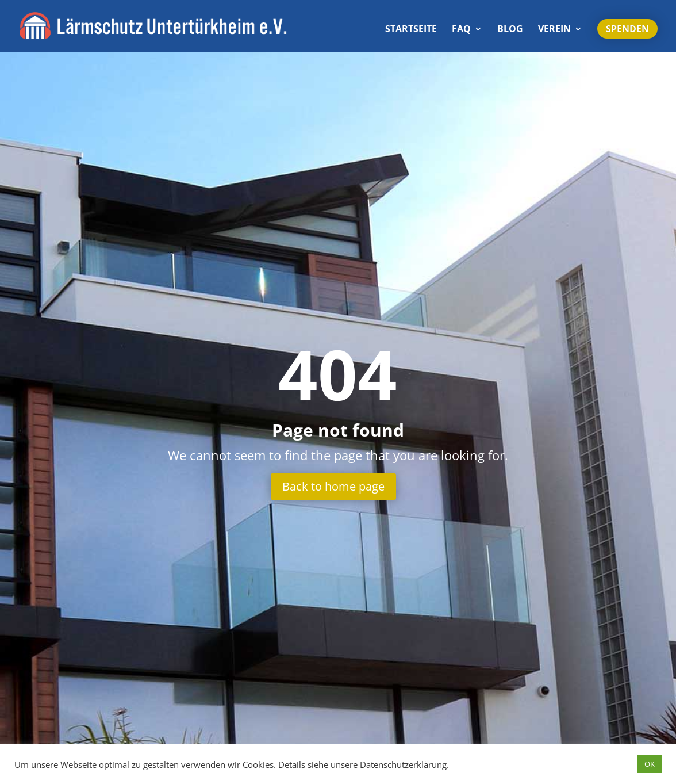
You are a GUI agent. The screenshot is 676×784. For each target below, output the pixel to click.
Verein (554, 30)
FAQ (461, 30)
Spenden (627, 29)
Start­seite (411, 30)
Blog (510, 30)
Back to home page (333, 486)
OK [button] (650, 764)
